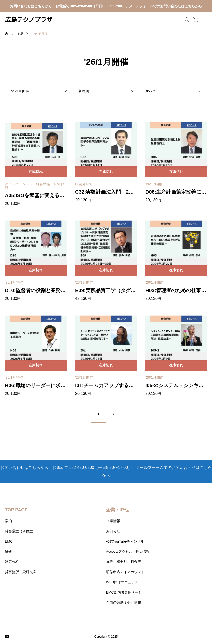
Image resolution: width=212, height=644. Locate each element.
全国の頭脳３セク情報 (124, 602)
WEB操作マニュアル (122, 582)
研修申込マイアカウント (125, 572)
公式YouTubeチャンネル (125, 541)
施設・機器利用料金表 (124, 562)
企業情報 (113, 521)
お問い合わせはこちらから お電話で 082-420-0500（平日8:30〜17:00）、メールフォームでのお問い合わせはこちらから (106, 6)
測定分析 (12, 562)
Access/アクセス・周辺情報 (128, 552)
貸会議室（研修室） (21, 531)
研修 (8, 552)
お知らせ (113, 531)
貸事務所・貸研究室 (21, 572)
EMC (9, 541)
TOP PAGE (16, 510)
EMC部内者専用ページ (124, 592)
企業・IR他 (117, 510)
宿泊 (8, 521)
